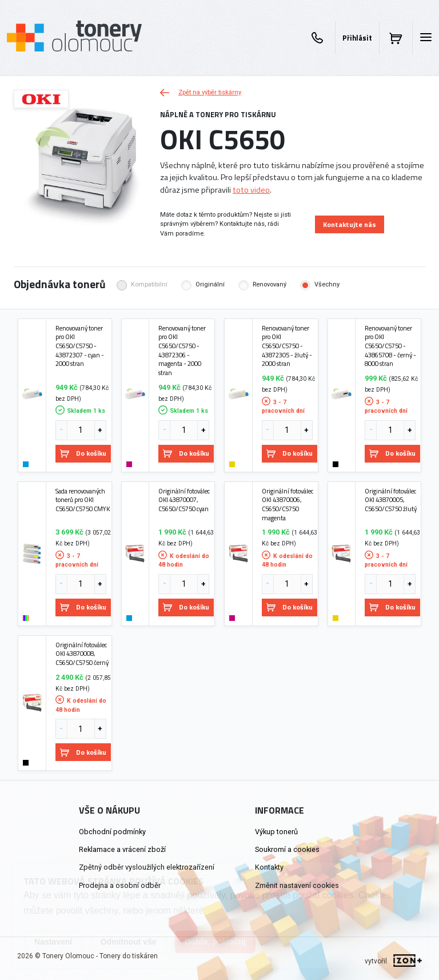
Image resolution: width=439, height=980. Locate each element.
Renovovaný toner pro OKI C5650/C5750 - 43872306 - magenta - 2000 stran (182, 350)
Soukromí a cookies (287, 849)
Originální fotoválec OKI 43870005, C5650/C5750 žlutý (391, 500)
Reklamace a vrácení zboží (122, 849)
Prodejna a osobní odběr (120, 885)
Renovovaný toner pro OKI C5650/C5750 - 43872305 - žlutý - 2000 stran (287, 346)
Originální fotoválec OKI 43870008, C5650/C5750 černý (82, 654)
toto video (251, 190)
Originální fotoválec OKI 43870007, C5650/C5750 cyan (184, 500)
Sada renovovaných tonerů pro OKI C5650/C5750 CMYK (83, 500)
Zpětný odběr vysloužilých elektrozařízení (147, 867)
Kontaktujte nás (350, 224)
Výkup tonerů (276, 832)
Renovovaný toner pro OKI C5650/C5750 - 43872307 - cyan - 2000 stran (80, 346)
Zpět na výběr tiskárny (201, 92)
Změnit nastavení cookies (297, 885)
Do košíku (83, 453)
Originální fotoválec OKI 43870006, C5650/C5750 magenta (288, 505)
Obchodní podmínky (112, 832)
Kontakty (269, 867)
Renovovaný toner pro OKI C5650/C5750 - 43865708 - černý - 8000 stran (390, 346)
